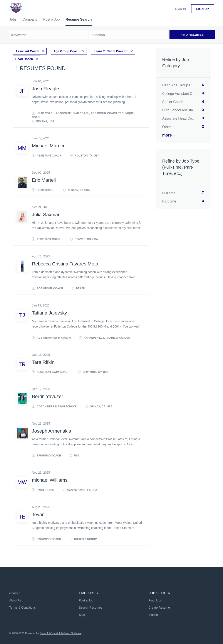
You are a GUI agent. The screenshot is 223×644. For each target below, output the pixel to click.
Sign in (180, 9)
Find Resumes (192, 35)
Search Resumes (91, 608)
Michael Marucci (49, 146)
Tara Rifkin (43, 362)
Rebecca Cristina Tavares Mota (65, 264)
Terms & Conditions (23, 608)
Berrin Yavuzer (48, 396)
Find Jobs (155, 600)
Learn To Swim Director (111, 51)
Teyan (38, 515)
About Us (16, 600)
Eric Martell (44, 180)
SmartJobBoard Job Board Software (60, 633)
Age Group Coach (66, 51)
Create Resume (159, 608)
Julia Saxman (46, 215)
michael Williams (50, 480)
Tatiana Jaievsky (49, 313)
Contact (15, 593)
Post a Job (86, 600)
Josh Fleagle (46, 89)
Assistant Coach (27, 51)
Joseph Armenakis (52, 431)
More (167, 135)
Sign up (203, 9)
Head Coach (24, 59)
